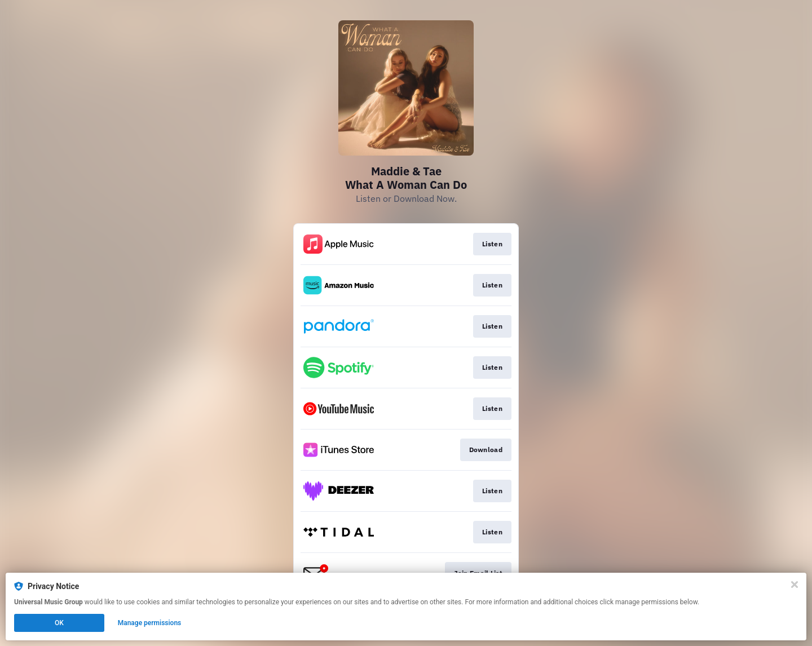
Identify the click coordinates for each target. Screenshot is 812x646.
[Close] (795, 585)
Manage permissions (150, 623)
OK (59, 623)
